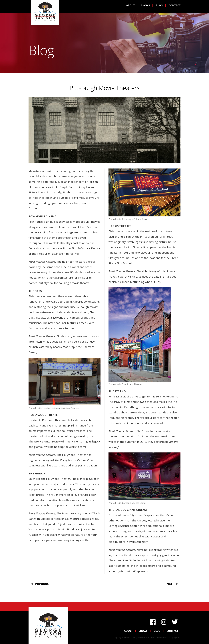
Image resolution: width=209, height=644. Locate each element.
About (128, 7)
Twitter (175, 621)
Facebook (153, 621)
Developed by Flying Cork (169, 637)
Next (170, 584)
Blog (157, 7)
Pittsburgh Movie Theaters (104, 88)
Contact (172, 7)
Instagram (164, 621)
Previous (42, 584)
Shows (143, 7)
